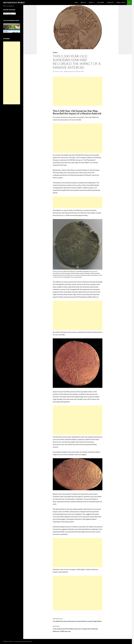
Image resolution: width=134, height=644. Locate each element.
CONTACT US (110, 2)
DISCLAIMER (101, 2)
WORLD (91, 2)
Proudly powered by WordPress (23, 641)
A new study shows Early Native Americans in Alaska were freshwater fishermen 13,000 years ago (78, 629)
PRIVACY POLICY (121, 2)
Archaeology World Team (75, 72)
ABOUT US (83, 2)
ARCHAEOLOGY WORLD (14, 3)
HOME (76, 2)
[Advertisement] (78, 91)
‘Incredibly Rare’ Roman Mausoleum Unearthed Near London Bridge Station (78, 620)
